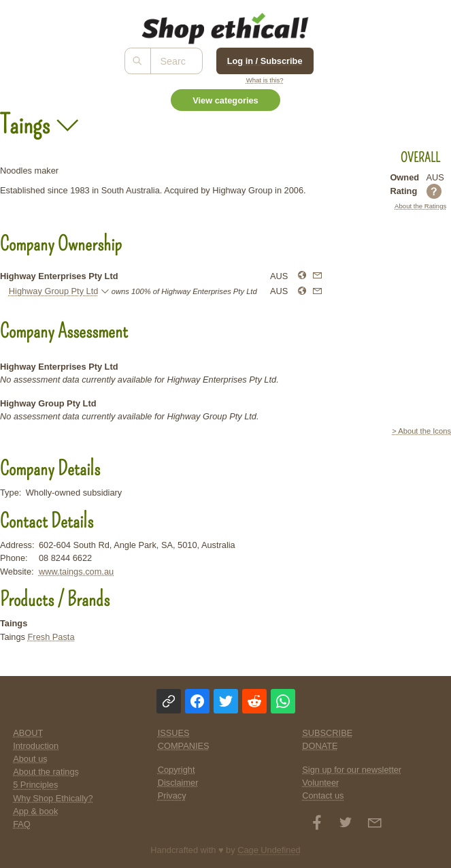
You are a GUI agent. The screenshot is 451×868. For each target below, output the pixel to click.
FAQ (22, 824)
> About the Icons (421, 431)
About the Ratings (420, 206)
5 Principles (35, 785)
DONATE (320, 746)
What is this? (265, 80)
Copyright (177, 770)
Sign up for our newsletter (352, 770)
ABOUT (28, 733)
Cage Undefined (269, 850)
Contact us (323, 795)
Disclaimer (178, 783)
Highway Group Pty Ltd (54, 291)
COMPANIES (184, 746)
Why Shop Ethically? (53, 798)
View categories (225, 100)
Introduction (36, 746)
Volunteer (320, 783)
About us (30, 759)
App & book (35, 811)
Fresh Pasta (51, 637)
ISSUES (174, 733)
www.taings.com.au (76, 572)
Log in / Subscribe (265, 61)
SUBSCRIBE (327, 733)
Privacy (172, 795)
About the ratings (46, 772)
